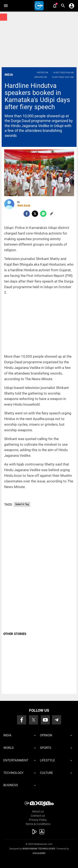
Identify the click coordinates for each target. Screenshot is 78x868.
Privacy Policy (38, 820)
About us (38, 811)
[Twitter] (35, 214)
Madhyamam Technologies (39, 849)
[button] (6, 6)
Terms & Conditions (38, 824)
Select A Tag (22, 504)
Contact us (38, 816)
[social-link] (52, 214)
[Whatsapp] (43, 214)
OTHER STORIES (15, 634)
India (9, 75)
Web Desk (24, 206)
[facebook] (27, 214)
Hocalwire (39, 853)
